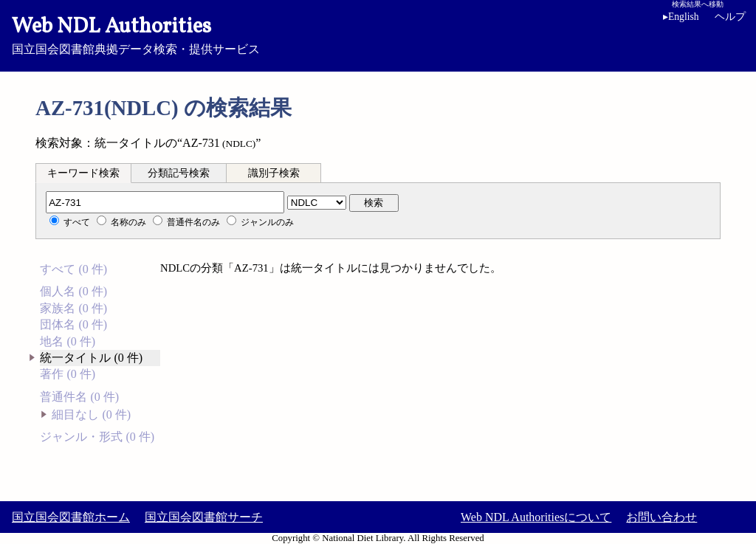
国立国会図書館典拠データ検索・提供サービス (378, 34)
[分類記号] (165, 202)
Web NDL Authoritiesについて (536, 517)
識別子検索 (274, 173)
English (681, 17)
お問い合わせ (661, 517)
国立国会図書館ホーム (71, 517)
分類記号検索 (179, 173)
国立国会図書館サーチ (204, 517)
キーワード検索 (83, 173)
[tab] (83, 173)
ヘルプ (730, 17)
